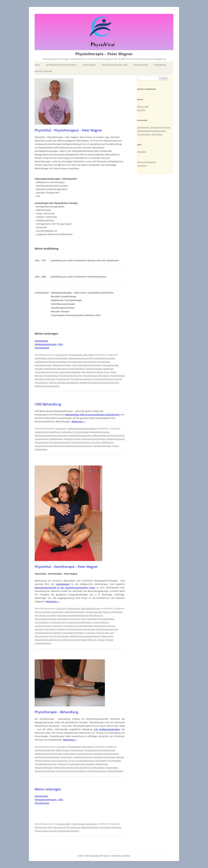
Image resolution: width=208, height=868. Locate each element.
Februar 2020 (143, 107)
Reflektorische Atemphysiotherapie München (100, 383)
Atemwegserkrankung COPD (81, 358)
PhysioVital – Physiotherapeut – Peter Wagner (68, 130)
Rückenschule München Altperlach (71, 771)
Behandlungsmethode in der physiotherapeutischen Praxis (65, 588)
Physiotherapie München (81, 379)
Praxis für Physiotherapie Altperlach (64, 383)
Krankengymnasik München (89, 365)
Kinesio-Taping (69, 754)
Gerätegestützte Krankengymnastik (100, 750)
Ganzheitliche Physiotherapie (69, 362)
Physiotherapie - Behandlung (81, 355)
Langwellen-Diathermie (82, 757)
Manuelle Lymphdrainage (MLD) (71, 369)
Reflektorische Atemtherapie (47, 386)
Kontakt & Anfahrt (44, 71)
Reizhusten (92, 640)
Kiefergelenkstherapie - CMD (64, 365)
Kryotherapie (66, 757)
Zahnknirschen (41, 449)
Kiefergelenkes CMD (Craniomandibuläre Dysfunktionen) (92, 415)
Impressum (142, 166)
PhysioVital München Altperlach (48, 633)
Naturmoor (63, 761)
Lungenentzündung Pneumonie (48, 626)
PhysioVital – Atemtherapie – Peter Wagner (66, 567)
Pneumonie (90, 633)
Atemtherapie (89, 65)
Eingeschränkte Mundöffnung (48, 432)
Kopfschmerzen (56, 439)
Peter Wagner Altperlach (70, 372)
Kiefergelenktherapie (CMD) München (108, 435)
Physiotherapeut (51, 376)
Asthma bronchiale (43, 612)
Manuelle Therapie (94, 369)
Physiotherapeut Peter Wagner (96, 376)
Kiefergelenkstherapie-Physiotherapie (51, 435)
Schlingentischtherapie (96, 771)
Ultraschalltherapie (115, 771)
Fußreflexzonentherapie (45, 362)
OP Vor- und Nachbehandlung (82, 761)
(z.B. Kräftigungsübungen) (107, 729)
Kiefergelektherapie (43, 365)
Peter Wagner (101, 761)
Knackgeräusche (42, 439)
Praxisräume (160, 65)
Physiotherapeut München (71, 376)
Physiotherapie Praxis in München (86, 442)
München (55, 372)
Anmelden (142, 152)
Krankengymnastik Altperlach (106, 754)
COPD (83, 619)
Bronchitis (75, 619)
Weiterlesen (79, 421)
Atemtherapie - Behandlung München (84, 608)
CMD (49, 827)
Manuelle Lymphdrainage (46, 369)
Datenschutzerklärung (147, 162)
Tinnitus (115, 446)
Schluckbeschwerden (102, 446)
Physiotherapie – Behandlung (56, 712)
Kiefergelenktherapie (90, 827)
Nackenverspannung (116, 439)
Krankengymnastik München (93, 439)
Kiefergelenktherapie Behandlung (82, 429)
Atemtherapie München (58, 358)
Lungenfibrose (69, 626)
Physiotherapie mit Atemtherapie (81, 629)
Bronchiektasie (64, 619)
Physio (107, 372)
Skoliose (101, 640)
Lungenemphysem (101, 622)
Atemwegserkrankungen (105, 358)
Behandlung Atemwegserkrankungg (73, 615)
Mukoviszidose (100, 626)
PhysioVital (62, 764)
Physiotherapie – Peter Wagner (104, 54)
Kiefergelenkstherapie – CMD (49, 344)
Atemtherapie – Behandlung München (154, 127)
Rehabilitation (99, 768)
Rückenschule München (45, 771)
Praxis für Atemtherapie (103, 379)
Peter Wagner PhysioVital (92, 372)
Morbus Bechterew (85, 626)
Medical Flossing (50, 761)
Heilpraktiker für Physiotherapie (61, 65)
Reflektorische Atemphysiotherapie (85, 636)
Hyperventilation (42, 622)
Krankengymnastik (110, 365)
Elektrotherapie (63, 750)
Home (37, 65)
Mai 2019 (141, 110)
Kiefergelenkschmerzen (100, 432)
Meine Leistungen (48, 789)
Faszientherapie (77, 750)
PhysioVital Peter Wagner (74, 633)
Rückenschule (112, 768)
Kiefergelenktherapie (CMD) (115, 65)
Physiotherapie (141, 65)
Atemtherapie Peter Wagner (98, 612)
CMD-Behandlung (48, 404)
